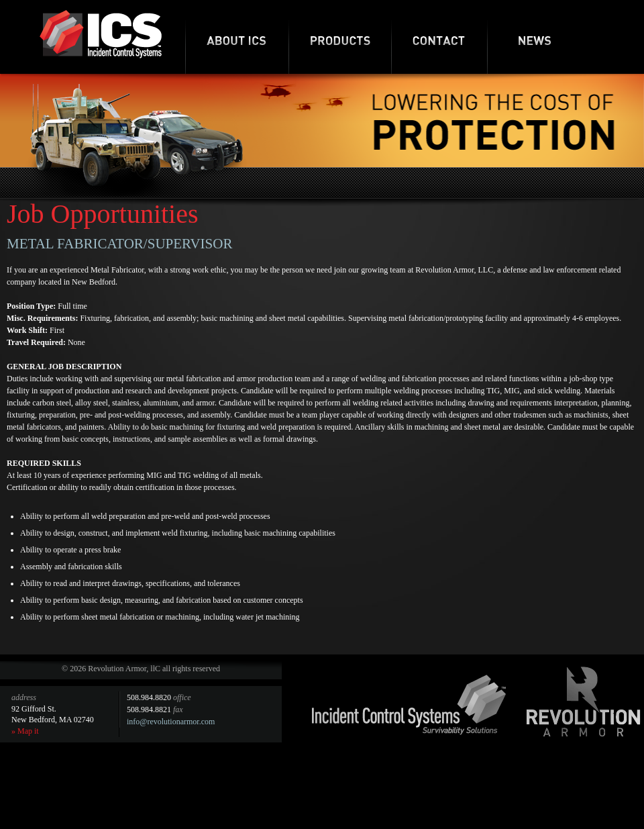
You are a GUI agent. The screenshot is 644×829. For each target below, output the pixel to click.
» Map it (25, 731)
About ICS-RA (237, 37)
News (535, 37)
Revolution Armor (584, 701)
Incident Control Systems (409, 705)
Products (340, 37)
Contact (439, 37)
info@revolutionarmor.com (171, 722)
